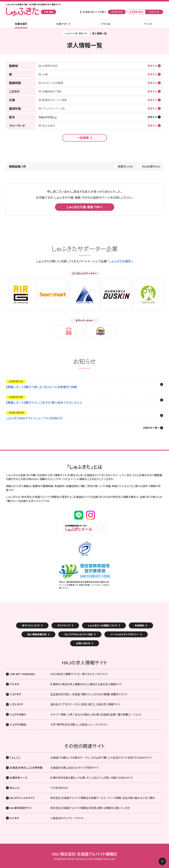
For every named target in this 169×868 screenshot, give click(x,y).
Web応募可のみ (151, 166)
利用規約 (140, 625)
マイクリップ (117, 12)
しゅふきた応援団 (120, 261)
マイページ (154, 12)
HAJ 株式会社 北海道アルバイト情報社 (84, 854)
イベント (148, 24)
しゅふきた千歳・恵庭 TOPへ (85, 207)
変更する (152, 66)
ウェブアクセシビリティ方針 (78, 634)
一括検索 (83, 138)
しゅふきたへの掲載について (103, 625)
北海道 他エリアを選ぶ (94, 12)
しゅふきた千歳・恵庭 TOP (76, 33)
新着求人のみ (125, 166)
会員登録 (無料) (137, 12)
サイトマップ (64, 625)
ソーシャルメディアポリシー (125, 634)
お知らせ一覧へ (151, 428)
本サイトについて (31, 625)
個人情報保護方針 (37, 634)
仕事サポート (63, 24)
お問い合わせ (83, 643)
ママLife (106, 24)
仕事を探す (21, 24)
